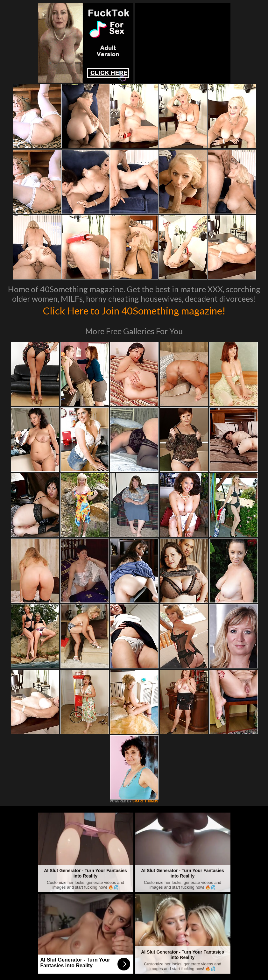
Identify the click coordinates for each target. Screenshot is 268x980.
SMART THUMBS (145, 801)
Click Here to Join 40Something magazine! (134, 310)
